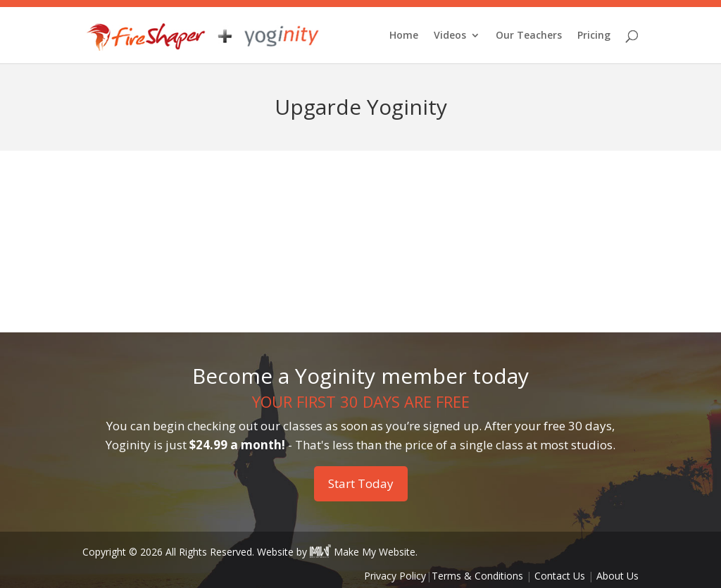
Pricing (594, 36)
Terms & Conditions (477, 576)
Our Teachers (529, 36)
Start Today (361, 483)
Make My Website (363, 552)
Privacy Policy (395, 576)
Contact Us (560, 576)
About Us (617, 576)
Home (404, 36)
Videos (450, 36)
